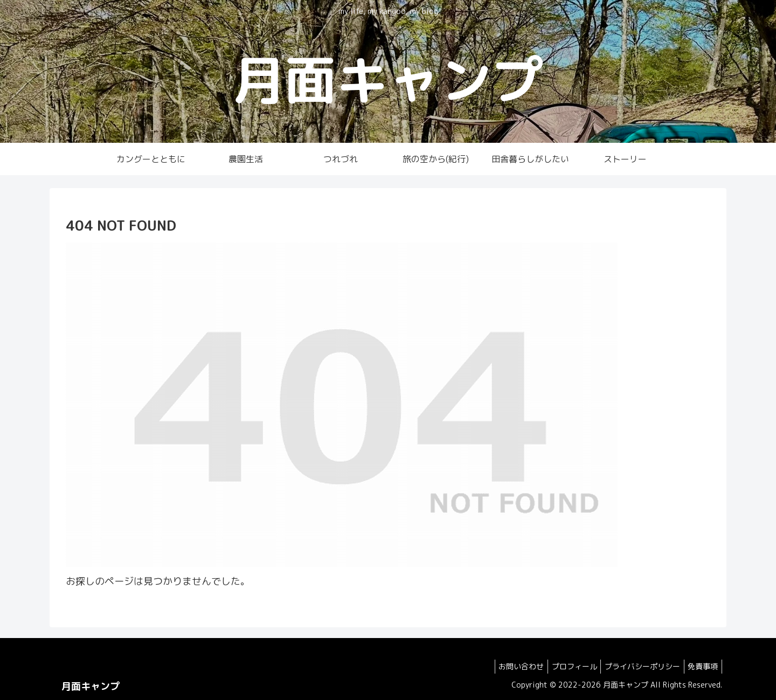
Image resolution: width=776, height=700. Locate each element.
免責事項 (701, 666)
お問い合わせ (509, 666)
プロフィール (565, 666)
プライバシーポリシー (637, 666)
